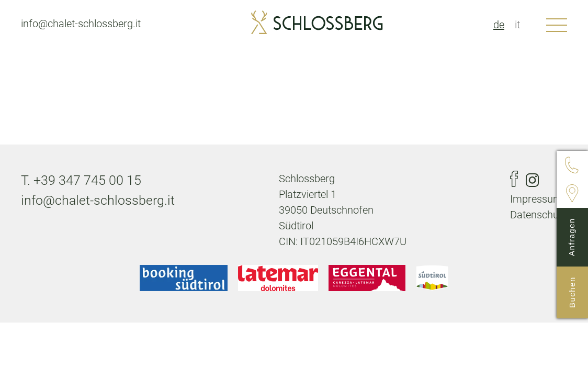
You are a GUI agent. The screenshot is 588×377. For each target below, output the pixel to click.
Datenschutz (539, 215)
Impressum (536, 199)
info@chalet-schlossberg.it (81, 24)
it (517, 25)
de (499, 25)
